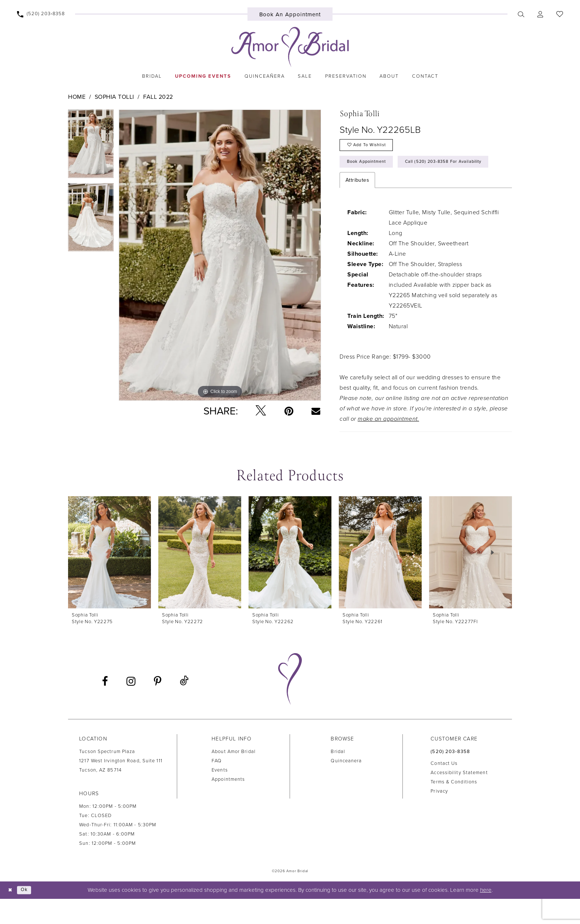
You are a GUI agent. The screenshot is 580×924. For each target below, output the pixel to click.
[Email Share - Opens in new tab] (316, 411)
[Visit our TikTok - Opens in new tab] (184, 707)
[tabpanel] (91, 146)
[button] (540, 14)
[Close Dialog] (11, 915)
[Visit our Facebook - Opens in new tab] (105, 707)
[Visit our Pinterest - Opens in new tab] (158, 707)
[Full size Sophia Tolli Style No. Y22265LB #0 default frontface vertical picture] (220, 255)
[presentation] (109, 578)
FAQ (217, 786)
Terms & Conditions (454, 807)
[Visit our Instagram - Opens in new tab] (131, 707)
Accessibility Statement (459, 798)
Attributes (357, 206)
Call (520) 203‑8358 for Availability (394, 186)
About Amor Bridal (234, 777)
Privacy (439, 816)
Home (77, 97)
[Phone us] (41, 14)
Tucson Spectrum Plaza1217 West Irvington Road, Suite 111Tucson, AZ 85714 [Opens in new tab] (121, 786)
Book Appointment (371, 167)
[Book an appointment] (290, 14)
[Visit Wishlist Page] (559, 14)
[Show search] (521, 14)
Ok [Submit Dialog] (27, 915)
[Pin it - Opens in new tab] (289, 411)
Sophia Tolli (114, 97)
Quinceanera (346, 786)
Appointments (228, 805)
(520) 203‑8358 (450, 777)
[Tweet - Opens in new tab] (261, 411)
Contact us (444, 789)
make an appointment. (388, 444)
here (486, 915)
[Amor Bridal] (290, 47)
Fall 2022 (158, 97)
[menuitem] (41, 14)
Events (220, 796)
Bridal (338, 777)
